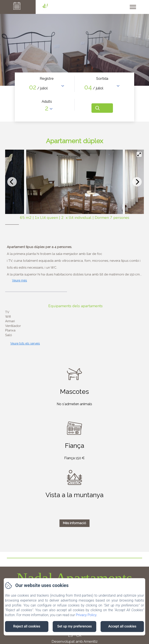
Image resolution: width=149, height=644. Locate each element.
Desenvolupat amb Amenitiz (75, 641)
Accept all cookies (122, 626)
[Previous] (12, 182)
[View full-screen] (139, 154)
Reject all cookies (27, 626)
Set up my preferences (74, 626)
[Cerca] (102, 108)
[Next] (137, 182)
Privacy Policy (86, 615)
